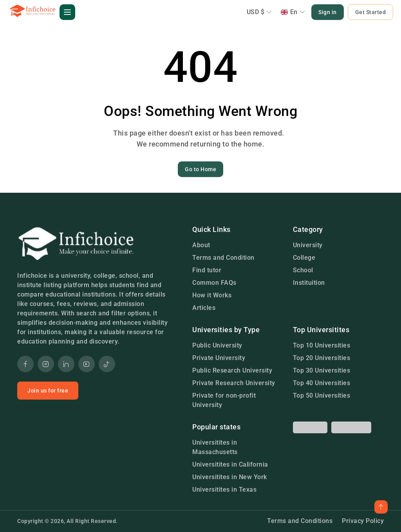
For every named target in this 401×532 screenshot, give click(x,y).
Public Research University (232, 370)
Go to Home (200, 169)
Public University (217, 345)
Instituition (309, 283)
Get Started (371, 12)
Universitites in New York (230, 477)
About (201, 245)
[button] (67, 12)
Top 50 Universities (322, 395)
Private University (219, 358)
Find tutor (207, 270)
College (304, 258)
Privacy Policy (363, 521)
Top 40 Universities (322, 383)
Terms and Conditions (300, 521)
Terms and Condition (223, 258)
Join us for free (48, 391)
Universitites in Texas (224, 489)
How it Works (212, 295)
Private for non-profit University (224, 400)
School (303, 270)
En (293, 12)
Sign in (328, 12)
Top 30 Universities (322, 370)
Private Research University (234, 383)
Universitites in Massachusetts (215, 447)
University (308, 245)
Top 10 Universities (322, 345)
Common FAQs (214, 283)
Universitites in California (230, 464)
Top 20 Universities (322, 358)
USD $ (259, 12)
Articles (204, 308)
